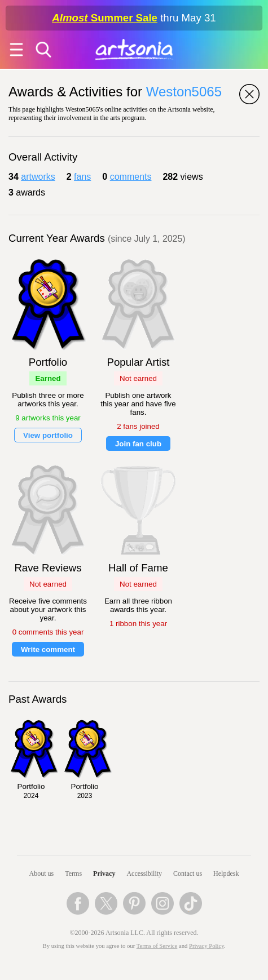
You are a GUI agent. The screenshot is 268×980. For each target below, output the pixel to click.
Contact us (188, 873)
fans (82, 177)
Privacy (104, 873)
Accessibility (144, 873)
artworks (38, 177)
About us (42, 873)
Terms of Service (157, 946)
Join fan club (138, 444)
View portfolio (48, 435)
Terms (73, 873)
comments (131, 177)
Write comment (48, 649)
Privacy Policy (207, 946)
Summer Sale (105, 18)
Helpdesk (226, 873)
